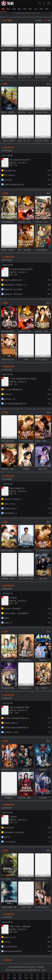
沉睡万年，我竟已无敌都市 (43, 331)
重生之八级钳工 (9, 140)
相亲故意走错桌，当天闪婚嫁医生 (43, 77)
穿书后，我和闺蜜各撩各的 (9, 250)
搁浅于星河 (43, 469)
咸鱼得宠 (43, 660)
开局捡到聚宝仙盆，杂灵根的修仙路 (26, 688)
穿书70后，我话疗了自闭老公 (43, 222)
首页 (3, 9)
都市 (30, 9)
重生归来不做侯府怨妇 (43, 112)
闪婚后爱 (26, 469)
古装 (36, 9)
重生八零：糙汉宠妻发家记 (26, 140)
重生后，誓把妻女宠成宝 (9, 112)
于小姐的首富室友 (26, 441)
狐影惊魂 (43, 770)
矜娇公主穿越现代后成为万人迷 (9, 550)
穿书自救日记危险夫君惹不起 (9, 77)
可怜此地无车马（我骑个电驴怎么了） (43, 879)
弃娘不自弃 (26, 879)
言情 (25, 9)
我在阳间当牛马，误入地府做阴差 (9, 770)
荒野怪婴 (26, 770)
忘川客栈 (43, 798)
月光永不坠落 (26, 907)
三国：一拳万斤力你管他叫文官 (43, 688)
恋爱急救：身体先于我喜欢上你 (9, 469)
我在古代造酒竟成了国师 (9, 49)
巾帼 (26, 360)
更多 (48, 84)
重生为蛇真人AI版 (26, 579)
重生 (8, 9)
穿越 (14, 9)
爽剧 (19, 9)
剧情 (47, 9)
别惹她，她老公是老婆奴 (43, 441)
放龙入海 (43, 579)
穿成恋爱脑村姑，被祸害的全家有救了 (9, 222)
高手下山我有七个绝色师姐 (43, 360)
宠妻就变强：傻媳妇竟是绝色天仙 (9, 360)
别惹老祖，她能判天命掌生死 (26, 798)
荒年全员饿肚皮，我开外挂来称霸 (9, 660)
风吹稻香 (26, 49)
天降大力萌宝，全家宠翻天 (43, 49)
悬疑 (41, 9)
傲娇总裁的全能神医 (9, 441)
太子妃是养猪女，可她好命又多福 (43, 250)
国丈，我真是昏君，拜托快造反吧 (26, 250)
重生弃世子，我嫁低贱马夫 (26, 112)
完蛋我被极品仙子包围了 (26, 660)
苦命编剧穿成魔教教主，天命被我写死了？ (9, 688)
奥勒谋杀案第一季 (9, 907)
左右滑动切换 (7, 151)
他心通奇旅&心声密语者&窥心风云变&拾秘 (43, 907)
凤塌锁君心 (9, 798)
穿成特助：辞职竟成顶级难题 (26, 222)
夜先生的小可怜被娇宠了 (26, 77)
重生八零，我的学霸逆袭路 (43, 140)
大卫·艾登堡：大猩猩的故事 (9, 879)
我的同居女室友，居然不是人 (9, 331)
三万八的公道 (26, 550)
